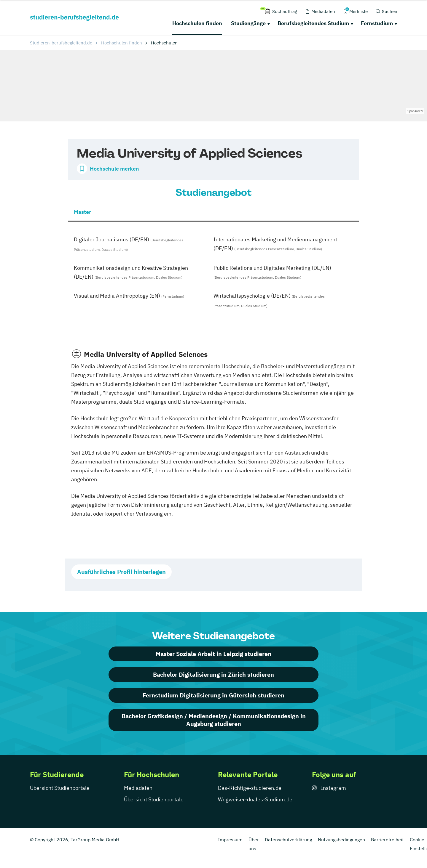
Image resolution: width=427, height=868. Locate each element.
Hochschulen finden (197, 23)
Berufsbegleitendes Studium (313, 23)
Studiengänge (248, 23)
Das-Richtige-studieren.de (250, 788)
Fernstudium (377, 23)
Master (82, 212)
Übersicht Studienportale (60, 788)
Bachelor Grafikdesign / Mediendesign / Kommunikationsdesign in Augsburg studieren (214, 720)
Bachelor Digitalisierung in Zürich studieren (213, 674)
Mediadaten (138, 788)
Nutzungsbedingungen (341, 840)
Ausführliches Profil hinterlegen (121, 572)
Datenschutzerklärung (288, 840)
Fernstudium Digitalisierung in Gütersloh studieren (213, 695)
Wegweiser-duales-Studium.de (255, 799)
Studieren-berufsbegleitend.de (61, 43)
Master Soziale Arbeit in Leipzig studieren (213, 654)
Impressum (230, 840)
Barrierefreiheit (387, 840)
